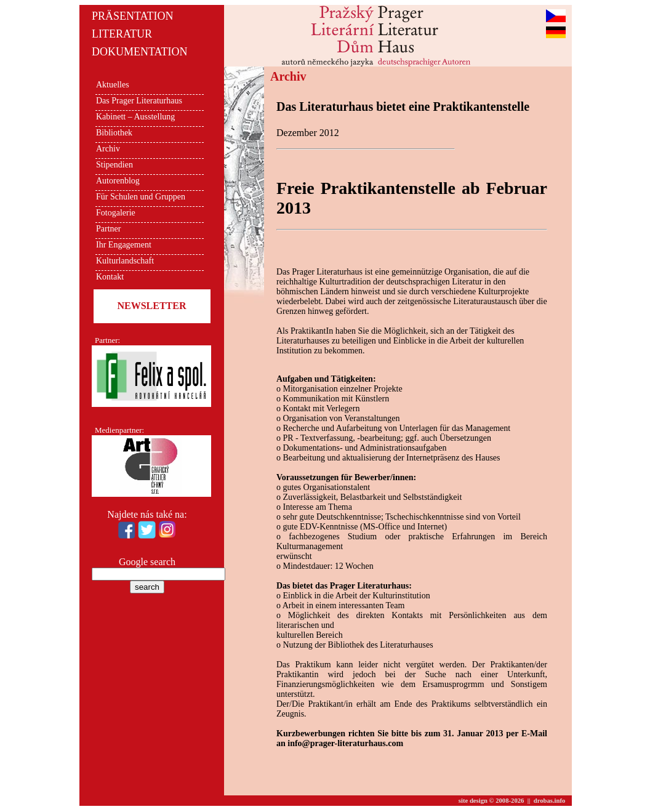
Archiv (108, 149)
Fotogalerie (116, 213)
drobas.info (550, 801)
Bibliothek (114, 133)
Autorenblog (118, 181)
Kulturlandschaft (125, 261)
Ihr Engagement (124, 245)
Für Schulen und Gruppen (141, 197)
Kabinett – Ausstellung (135, 117)
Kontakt (110, 277)
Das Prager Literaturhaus (139, 101)
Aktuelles (113, 85)
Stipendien (114, 165)
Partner (108, 229)
